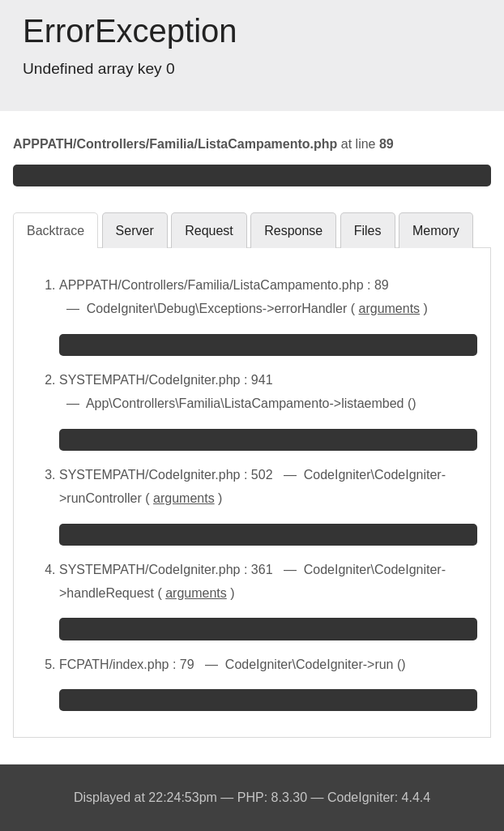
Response (293, 231)
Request (209, 231)
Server (135, 231)
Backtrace (56, 231)
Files (368, 231)
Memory (436, 231)
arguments (390, 308)
